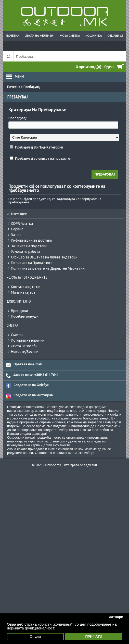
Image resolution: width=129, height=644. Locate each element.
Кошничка (94, 36)
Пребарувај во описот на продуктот (44, 158)
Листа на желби (24, 346)
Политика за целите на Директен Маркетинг (49, 268)
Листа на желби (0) (39, 36)
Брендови (20, 311)
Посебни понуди (25, 316)
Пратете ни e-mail (28, 364)
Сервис (17, 229)
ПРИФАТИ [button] (94, 636)
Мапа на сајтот (23, 292)
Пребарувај (32, 87)
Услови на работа (25, 252)
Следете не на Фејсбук (31, 385)
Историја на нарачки (28, 340)
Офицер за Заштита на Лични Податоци (44, 257)
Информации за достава (31, 240)
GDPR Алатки (22, 224)
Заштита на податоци (29, 246)
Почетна (12, 36)
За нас (16, 235)
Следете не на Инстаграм (33, 395)
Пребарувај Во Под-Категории (39, 147)
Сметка (17, 335)
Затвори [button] (116, 617)
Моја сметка (70, 36)
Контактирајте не (26, 287)
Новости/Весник (25, 352)
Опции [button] (35, 636)
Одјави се (115, 36)
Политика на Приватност (32, 263)
